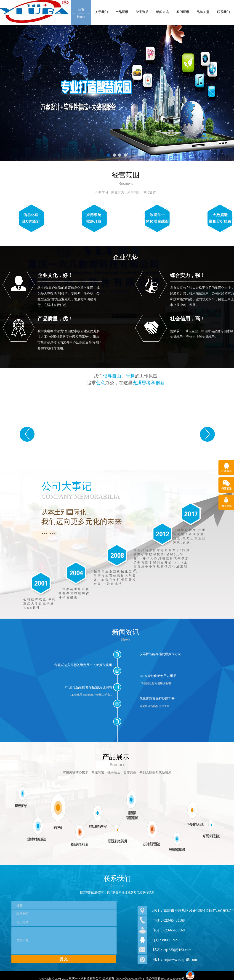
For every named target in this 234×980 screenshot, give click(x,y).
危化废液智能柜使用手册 (157, 699)
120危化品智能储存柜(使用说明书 (88, 687)
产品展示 (116, 757)
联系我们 (117, 878)
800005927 (170, 940)
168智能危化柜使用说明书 (158, 676)
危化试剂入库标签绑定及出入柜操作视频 (83, 665)
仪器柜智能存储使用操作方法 (160, 654)
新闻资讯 (126, 632)
